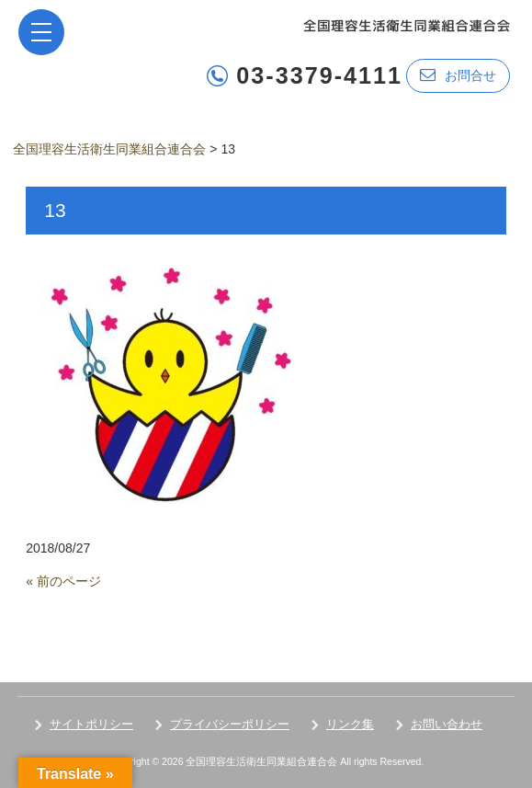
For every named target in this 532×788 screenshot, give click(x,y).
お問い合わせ (447, 724)
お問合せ (458, 75)
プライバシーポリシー (230, 724)
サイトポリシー (91, 724)
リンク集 (350, 724)
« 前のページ (63, 581)
